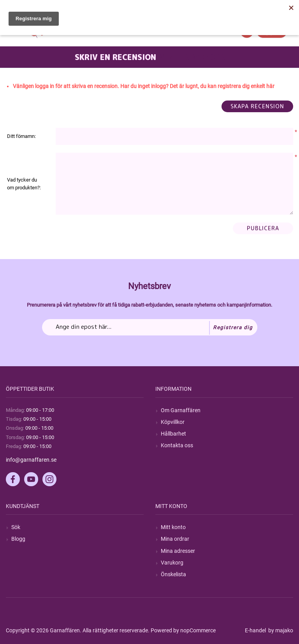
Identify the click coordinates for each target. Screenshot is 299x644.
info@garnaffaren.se (31, 460)
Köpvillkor (173, 422)
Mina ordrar (175, 539)
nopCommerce (198, 630)
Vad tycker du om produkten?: (24, 184)
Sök (16, 527)
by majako (280, 630)
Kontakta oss (177, 445)
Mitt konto (173, 527)
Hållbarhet (173, 434)
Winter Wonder (192, 57)
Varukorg (172, 563)
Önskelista (173, 574)
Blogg (18, 539)
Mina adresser (178, 551)
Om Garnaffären (181, 410)
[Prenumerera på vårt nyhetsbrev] (150, 327)
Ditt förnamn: (21, 136)
